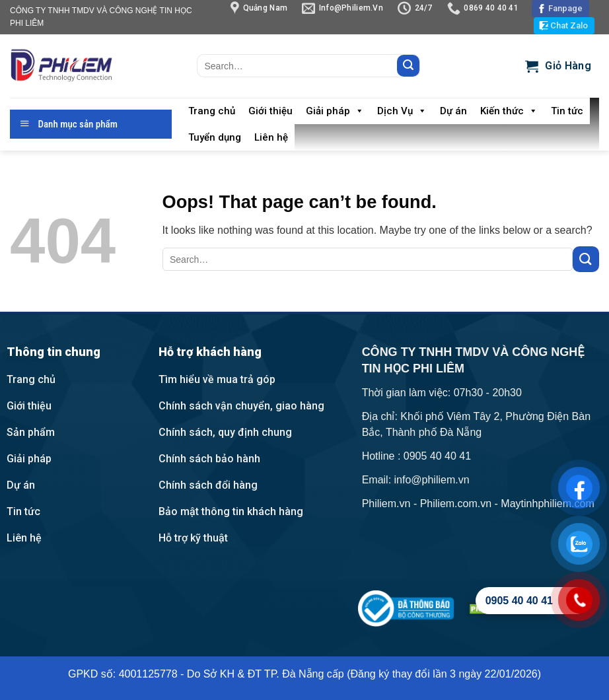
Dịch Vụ (402, 111)
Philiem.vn (386, 504)
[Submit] (408, 66)
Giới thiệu (270, 111)
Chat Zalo (569, 25)
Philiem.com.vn (456, 504)
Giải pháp (335, 111)
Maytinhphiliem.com (547, 504)
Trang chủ (212, 111)
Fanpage (565, 8)
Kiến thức (509, 111)
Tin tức (567, 111)
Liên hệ (271, 137)
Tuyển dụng (215, 137)
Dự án (453, 111)
